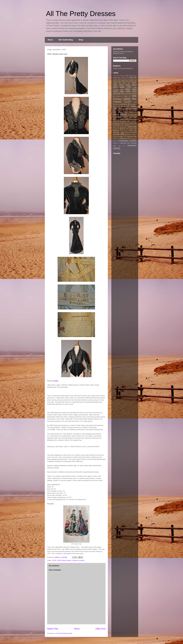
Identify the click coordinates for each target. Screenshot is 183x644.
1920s (128, 92)
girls (131, 117)
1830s (131, 81)
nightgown (127, 125)
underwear (123, 138)
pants (115, 129)
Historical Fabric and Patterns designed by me (123, 52)
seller (56, 381)
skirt (118, 134)
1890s (122, 87)
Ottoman (122, 127)
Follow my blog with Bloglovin (123, 68)
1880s (134, 85)
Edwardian (117, 117)
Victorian (75, 560)
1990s (126, 96)
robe (131, 131)
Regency (116, 131)
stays (121, 137)
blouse (123, 106)
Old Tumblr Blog (66, 40)
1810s (115, 81)
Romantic (116, 133)
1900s (128, 89)
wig (120, 146)
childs (135, 108)
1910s (116, 92)
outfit (130, 127)
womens (82, 560)
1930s (115, 94)
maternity (123, 123)
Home (50, 40)
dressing (130, 115)
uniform (132, 138)
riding (125, 131)
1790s (115, 79)
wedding (134, 143)
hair (131, 119)
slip (133, 135)
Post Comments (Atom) (64, 633)
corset (134, 110)
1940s (123, 94)
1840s (115, 83)
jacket (124, 121)
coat (126, 110)
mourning (116, 125)
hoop (118, 121)
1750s (133, 76)
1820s (123, 81)
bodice (69, 560)
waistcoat (123, 143)
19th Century (62, 560)
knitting (115, 123)
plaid (131, 129)
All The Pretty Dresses (81, 14)
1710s (115, 76)
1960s (135, 94)
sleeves (127, 135)
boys (120, 108)
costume (120, 112)
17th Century (124, 79)
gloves (115, 119)
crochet (131, 112)
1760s (115, 77)
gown (122, 119)
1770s (123, 77)
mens (131, 123)
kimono (132, 121)
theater (115, 138)
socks (115, 137)
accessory (124, 104)
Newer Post (53, 629)
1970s (118, 96)
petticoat (122, 129)
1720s (121, 76)
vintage (115, 143)
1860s (134, 83)
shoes (134, 133)
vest (114, 141)
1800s (132, 79)
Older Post (100, 629)
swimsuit (130, 137)
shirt (126, 133)
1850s (124, 83)
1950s (129, 94)
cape (127, 108)
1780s (131, 77)
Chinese (119, 110)
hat (135, 119)
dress (116, 114)
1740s (127, 75)
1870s (55, 560)
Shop (81, 40)
